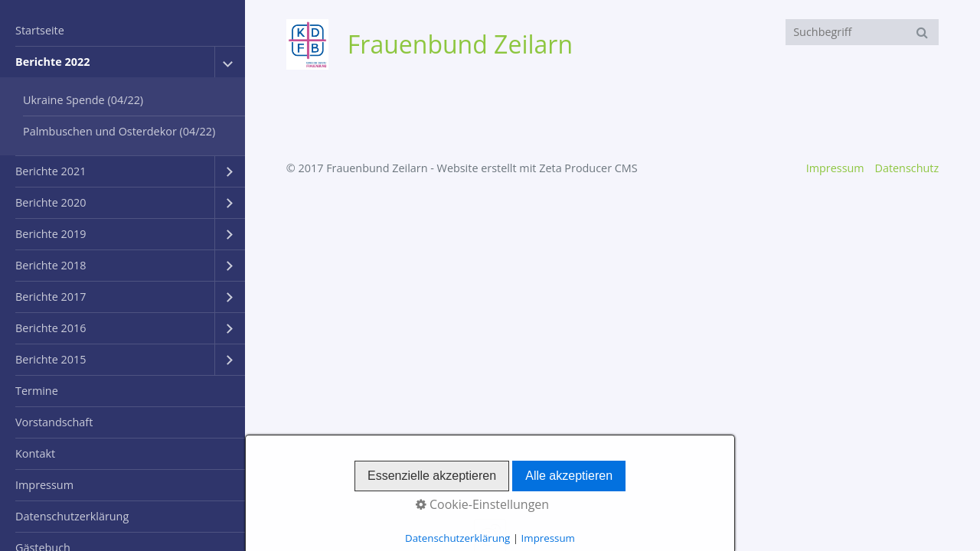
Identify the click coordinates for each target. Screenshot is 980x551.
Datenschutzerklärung (72, 516)
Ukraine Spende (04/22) (83, 100)
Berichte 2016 (51, 328)
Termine (37, 391)
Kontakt (35, 453)
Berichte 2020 (51, 202)
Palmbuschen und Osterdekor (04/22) (119, 131)
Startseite (40, 30)
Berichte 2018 (51, 265)
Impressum (44, 485)
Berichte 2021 (51, 171)
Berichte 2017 (51, 297)
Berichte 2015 (51, 359)
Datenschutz (906, 168)
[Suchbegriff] (862, 32)
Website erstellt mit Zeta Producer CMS (537, 168)
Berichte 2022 (52, 62)
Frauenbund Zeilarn (460, 44)
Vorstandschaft (54, 422)
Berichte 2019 (51, 234)
